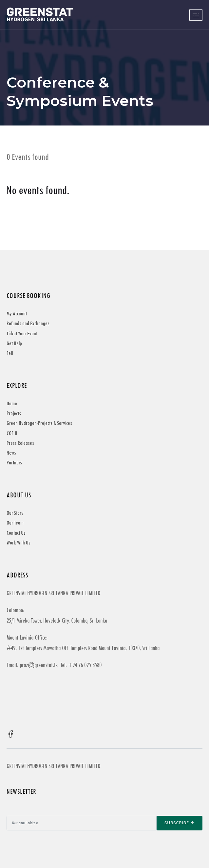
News (11, 453)
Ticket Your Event (22, 334)
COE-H (12, 433)
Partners (14, 463)
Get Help (14, 343)
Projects (14, 413)
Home (12, 403)
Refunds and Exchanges (28, 323)
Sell (10, 353)
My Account (17, 314)
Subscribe (180, 823)
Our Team (15, 523)
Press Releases (20, 443)
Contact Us (16, 533)
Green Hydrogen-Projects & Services (39, 423)
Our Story (15, 513)
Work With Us (19, 543)
